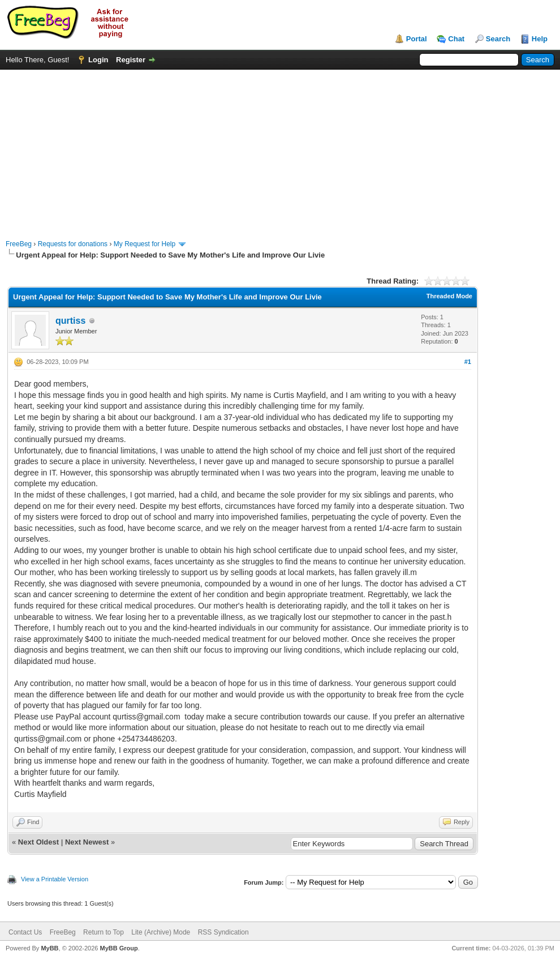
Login (98, 60)
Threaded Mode (449, 296)
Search (498, 39)
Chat (456, 39)
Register (131, 60)
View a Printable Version (55, 879)
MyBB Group (119, 948)
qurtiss (70, 321)
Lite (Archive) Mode (161, 932)
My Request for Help (145, 244)
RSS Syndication (223, 932)
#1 (468, 362)
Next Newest (87, 842)
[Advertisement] (280, 149)
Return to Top (104, 932)
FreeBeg (19, 244)
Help (540, 39)
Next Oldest (38, 842)
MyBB (49, 948)
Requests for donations (73, 244)
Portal (417, 39)
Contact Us (25, 932)
